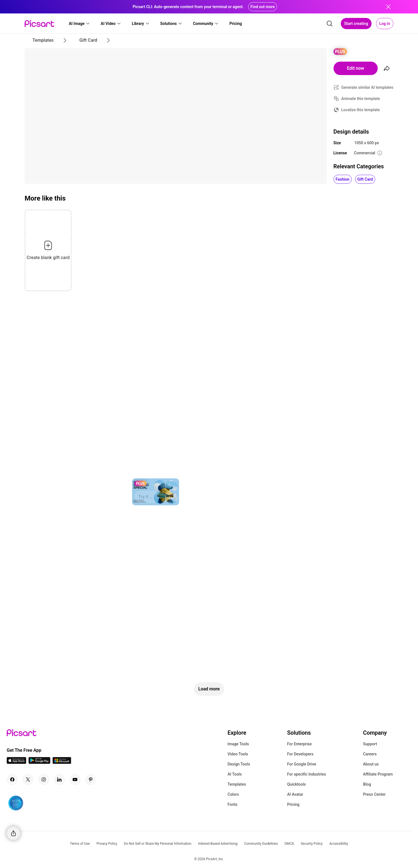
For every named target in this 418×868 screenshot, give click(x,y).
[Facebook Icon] (12, 779)
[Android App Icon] (39, 762)
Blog (367, 784)
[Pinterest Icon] (91, 779)
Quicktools (296, 784)
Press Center (374, 794)
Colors (233, 794)
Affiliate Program (378, 774)
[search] (330, 24)
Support (370, 744)
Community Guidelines (261, 844)
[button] (79, 24)
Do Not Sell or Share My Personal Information (158, 844)
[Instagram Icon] (44, 779)
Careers (370, 754)
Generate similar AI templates (367, 87)
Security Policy (312, 844)
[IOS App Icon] (17, 762)
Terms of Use (80, 844)
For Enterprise (299, 744)
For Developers (300, 754)
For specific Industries (307, 774)
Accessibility (339, 844)
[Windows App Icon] (62, 762)
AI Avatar (295, 794)
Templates (237, 784)
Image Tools (238, 744)
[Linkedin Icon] (59, 779)
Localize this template (361, 110)
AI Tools (235, 774)
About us (371, 764)
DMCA (289, 844)
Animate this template (361, 99)
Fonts (232, 804)
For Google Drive (302, 764)
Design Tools (239, 764)
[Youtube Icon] (75, 779)
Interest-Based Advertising (218, 844)
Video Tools (238, 754)
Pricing (293, 804)
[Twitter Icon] (28, 779)
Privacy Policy (107, 844)
